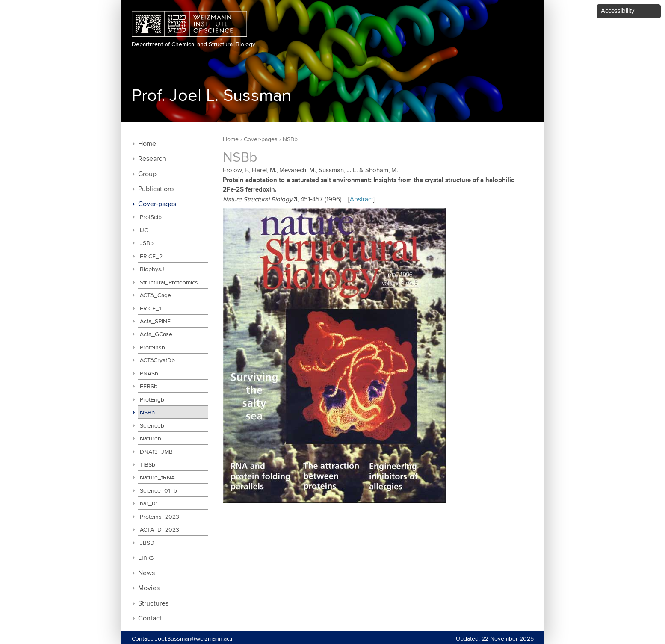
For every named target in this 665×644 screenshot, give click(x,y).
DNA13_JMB (156, 452)
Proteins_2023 (160, 517)
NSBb (147, 413)
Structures (153, 604)
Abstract (361, 199)
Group (147, 174)
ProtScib (151, 217)
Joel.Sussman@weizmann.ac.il (194, 639)
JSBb (147, 243)
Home (147, 144)
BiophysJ (152, 269)
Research (152, 159)
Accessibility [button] (618, 11)
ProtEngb (152, 400)
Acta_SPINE (155, 322)
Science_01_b (158, 491)
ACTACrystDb (157, 360)
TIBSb (148, 465)
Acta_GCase (156, 334)
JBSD (147, 543)
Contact (150, 619)
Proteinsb (152, 348)
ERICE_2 (151, 257)
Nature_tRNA (157, 478)
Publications (156, 189)
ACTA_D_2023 (160, 530)
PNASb (149, 374)
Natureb (151, 439)
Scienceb (152, 426)
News (146, 573)
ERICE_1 (151, 309)
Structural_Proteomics (169, 283)
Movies (149, 588)
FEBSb (149, 387)
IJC (144, 230)
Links (146, 558)
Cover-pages (157, 204)
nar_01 (149, 504)
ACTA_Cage (155, 295)
